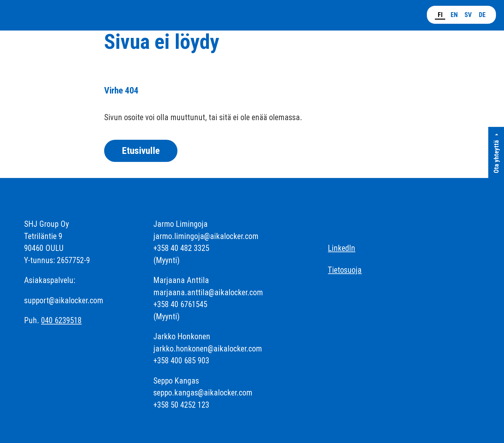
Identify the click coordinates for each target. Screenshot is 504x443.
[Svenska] (468, 14)
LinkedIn (342, 248)
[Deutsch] (482, 14)
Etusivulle (141, 151)
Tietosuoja (345, 270)
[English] (454, 14)
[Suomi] (440, 14)
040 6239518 (61, 320)
